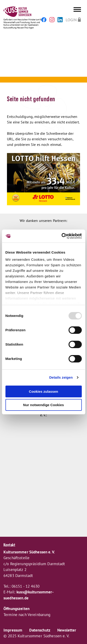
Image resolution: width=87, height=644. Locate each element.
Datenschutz (40, 630)
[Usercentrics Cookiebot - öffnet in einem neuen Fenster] (62, 236)
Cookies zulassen (44, 391)
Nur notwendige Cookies (44, 405)
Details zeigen (61, 377)
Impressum (13, 630)
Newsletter (67, 630)
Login (71, 20)
